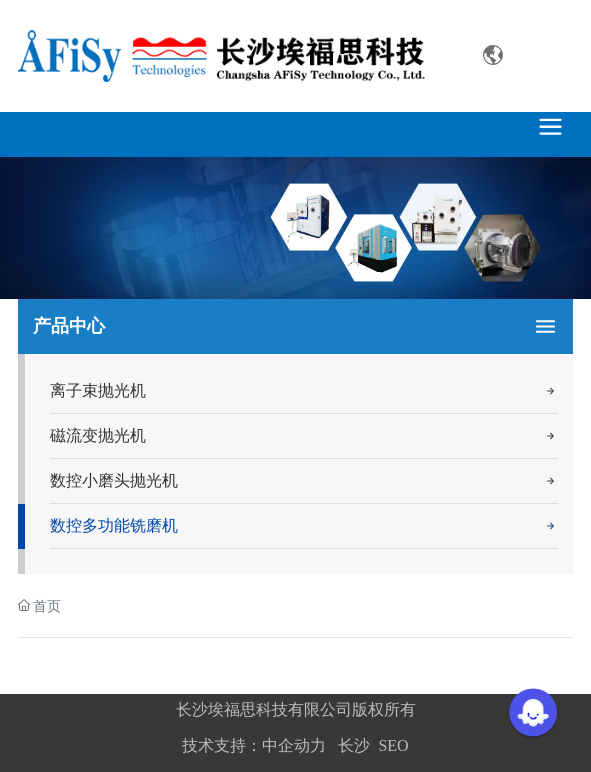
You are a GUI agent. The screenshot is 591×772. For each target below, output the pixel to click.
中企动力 (294, 745)
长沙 (354, 745)
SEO (393, 745)
